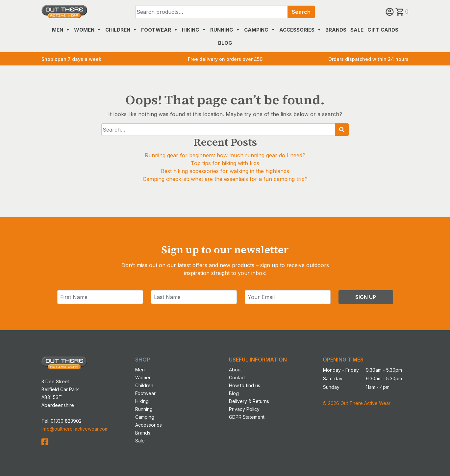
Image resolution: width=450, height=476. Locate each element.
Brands (336, 30)
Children (121, 30)
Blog (225, 43)
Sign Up (366, 297)
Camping (260, 30)
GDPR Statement (247, 417)
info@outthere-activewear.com (75, 429)
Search (301, 12)
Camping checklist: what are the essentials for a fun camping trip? (225, 179)
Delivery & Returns (249, 401)
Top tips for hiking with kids (225, 163)
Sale (357, 30)
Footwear (160, 30)
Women (88, 30)
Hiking (194, 30)
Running (225, 30)
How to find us (245, 385)
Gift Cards (383, 30)
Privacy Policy (244, 409)
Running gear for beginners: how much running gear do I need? (225, 155)
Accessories (300, 30)
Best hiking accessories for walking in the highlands (225, 171)
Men (61, 30)
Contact (237, 377)
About (235, 370)
